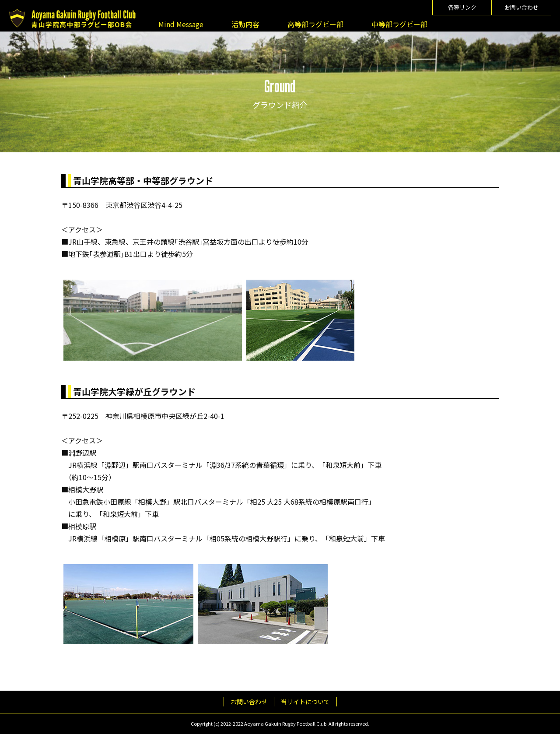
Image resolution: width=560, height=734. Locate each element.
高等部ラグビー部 (315, 24)
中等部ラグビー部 (399, 24)
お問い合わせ (521, 7)
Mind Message (181, 24)
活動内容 (245, 24)
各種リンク (462, 7)
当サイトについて (305, 702)
